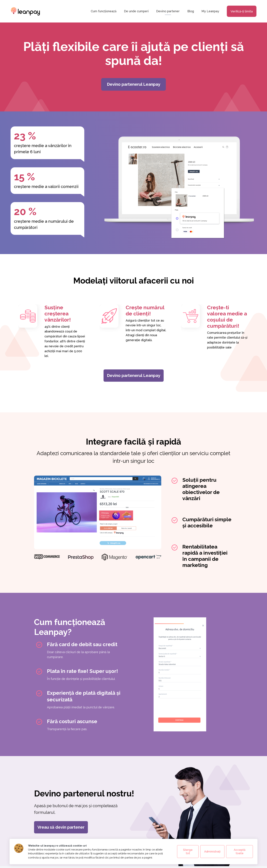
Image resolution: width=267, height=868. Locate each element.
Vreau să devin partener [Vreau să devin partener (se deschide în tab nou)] (61, 827)
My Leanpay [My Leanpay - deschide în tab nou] (210, 11)
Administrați (212, 851)
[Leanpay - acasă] (25, 11)
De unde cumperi (136, 11)
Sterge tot (188, 851)
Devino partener (168, 11)
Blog (191, 11)
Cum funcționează (104, 11)
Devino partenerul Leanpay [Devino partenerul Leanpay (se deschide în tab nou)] (134, 375)
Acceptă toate (240, 851)
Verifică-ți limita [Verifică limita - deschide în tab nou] (242, 11)
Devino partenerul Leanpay (134, 84)
